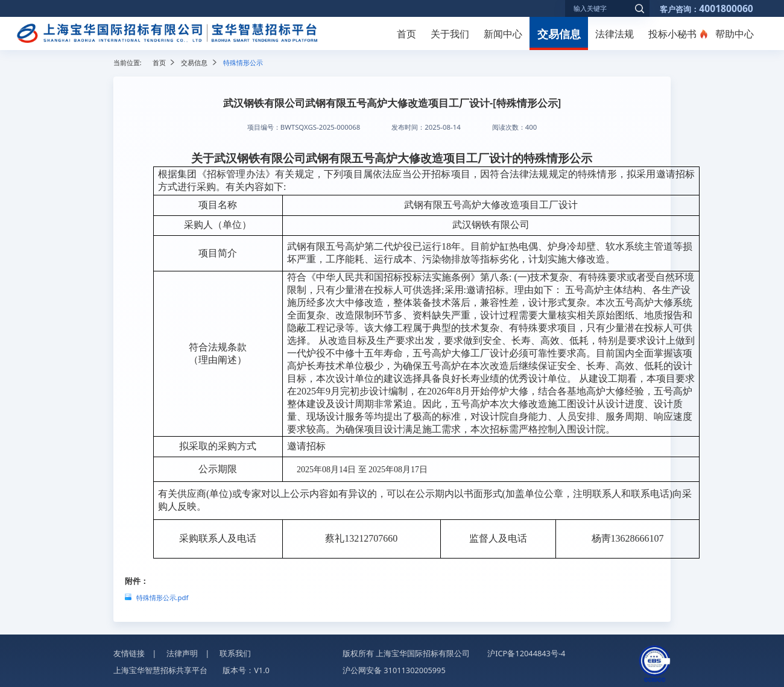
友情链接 (129, 653)
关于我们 (450, 34)
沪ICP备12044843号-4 (526, 653)
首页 (406, 34)
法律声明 (182, 653)
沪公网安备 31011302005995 (394, 670)
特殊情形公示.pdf (163, 597)
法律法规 (615, 34)
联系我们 (235, 653)
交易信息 (559, 33)
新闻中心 (503, 34)
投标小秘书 (672, 34)
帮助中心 (735, 34)
